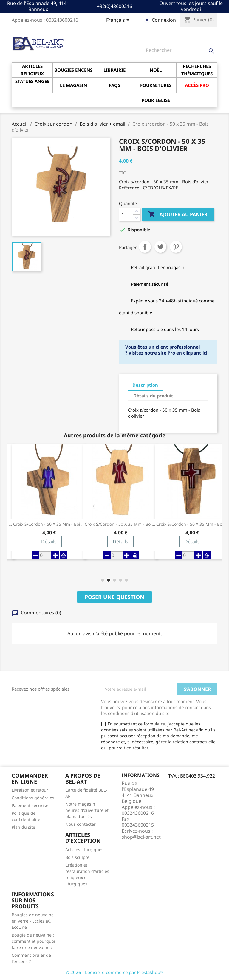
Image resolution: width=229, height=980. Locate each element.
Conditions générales (33, 798)
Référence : (130, 188)
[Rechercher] (180, 50)
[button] (103, 580)
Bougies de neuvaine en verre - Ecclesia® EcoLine (33, 921)
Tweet (160, 247)
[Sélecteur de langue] (119, 21)
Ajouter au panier (178, 215)
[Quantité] (126, 215)
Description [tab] (145, 385)
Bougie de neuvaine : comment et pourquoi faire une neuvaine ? (33, 941)
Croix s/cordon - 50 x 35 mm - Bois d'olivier (49, 524)
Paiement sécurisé (30, 805)
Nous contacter (81, 824)
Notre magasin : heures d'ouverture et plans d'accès (87, 810)
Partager (145, 247)
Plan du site (23, 827)
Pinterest (176, 247)
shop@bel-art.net (141, 837)
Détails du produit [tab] (153, 396)
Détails (49, 542)
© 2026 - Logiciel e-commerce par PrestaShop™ (115, 972)
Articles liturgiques (84, 849)
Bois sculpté (77, 857)
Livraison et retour (30, 790)
